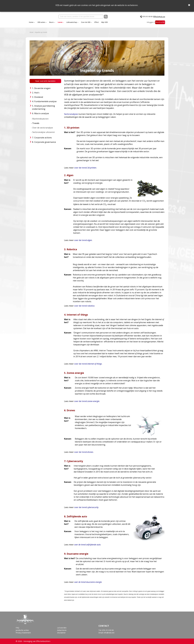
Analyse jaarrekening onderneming (43, 107)
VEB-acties (41, 22)
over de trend (85, 168)
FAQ (17, 628)
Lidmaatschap (72, 22)
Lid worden (62, 628)
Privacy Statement (23, 633)
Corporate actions (43, 138)
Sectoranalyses (71, 114)
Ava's (37, 93)
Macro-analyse (42, 113)
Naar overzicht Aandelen (45, 81)
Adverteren (62, 630)
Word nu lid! (160, 22)
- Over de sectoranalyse (42, 128)
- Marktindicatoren (40, 119)
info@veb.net (160, 17)
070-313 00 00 (148, 17)
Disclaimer (61, 633)
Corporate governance (45, 142)
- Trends (35, 123)
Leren (60, 22)
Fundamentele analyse (45, 101)
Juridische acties (22, 630)
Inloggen (150, 22)
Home (31, 22)
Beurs (51, 22)
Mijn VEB (104, 22)
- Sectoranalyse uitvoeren (43, 132)
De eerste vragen (42, 88)
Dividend (39, 97)
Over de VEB (86, 22)
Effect (97, 22)
